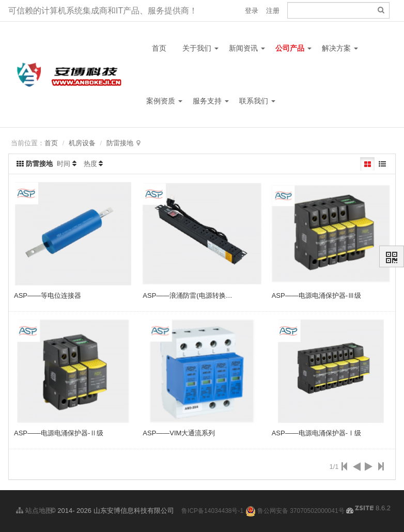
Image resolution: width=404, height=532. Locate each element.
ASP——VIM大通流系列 (179, 433)
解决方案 (340, 48)
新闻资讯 (247, 48)
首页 (159, 48)
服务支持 (211, 101)
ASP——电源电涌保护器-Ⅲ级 (316, 295)
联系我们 (257, 101)
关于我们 (200, 48)
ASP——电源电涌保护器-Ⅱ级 (59, 433)
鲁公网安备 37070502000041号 (295, 511)
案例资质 (164, 101)
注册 (273, 11)
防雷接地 (120, 143)
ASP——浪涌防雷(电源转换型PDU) (196, 295)
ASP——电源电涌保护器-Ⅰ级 (316, 433)
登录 (252, 11)
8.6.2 (373, 509)
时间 (64, 164)
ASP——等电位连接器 (48, 295)
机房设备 (82, 143)
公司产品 (293, 48)
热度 (90, 164)
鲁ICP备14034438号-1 (212, 511)
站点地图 (34, 511)
